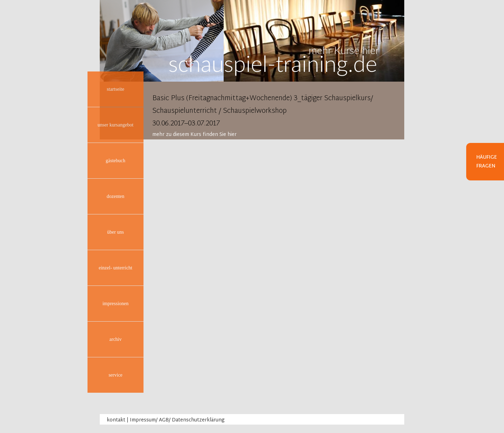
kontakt (116, 420)
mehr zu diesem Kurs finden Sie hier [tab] (194, 135)
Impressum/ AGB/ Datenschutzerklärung (177, 420)
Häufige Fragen (487, 162)
